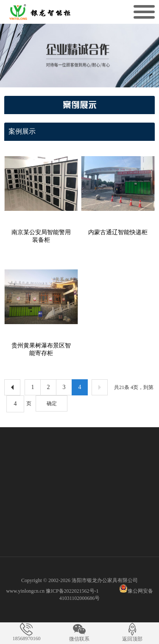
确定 (52, 403)
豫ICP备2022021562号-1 (72, 591)
